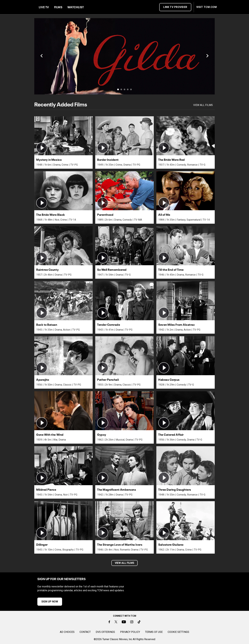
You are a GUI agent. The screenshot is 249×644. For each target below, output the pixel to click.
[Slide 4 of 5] (128, 89)
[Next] (207, 56)
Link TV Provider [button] (175, 7)
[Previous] (42, 56)
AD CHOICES (67, 632)
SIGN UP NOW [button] (45, 602)
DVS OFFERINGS (105, 632)
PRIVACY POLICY (130, 632)
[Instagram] (132, 622)
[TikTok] (139, 622)
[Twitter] (116, 622)
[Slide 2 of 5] (121, 89)
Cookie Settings (178, 632)
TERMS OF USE (154, 632)
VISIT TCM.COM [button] (206, 7)
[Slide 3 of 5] (124, 89)
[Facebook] (109, 622)
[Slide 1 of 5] (118, 89)
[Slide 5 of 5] (131, 89)
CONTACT (85, 632)
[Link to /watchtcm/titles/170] (124, 56)
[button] (63, 136)
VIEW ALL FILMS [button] (124, 563)
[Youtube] (124, 622)
